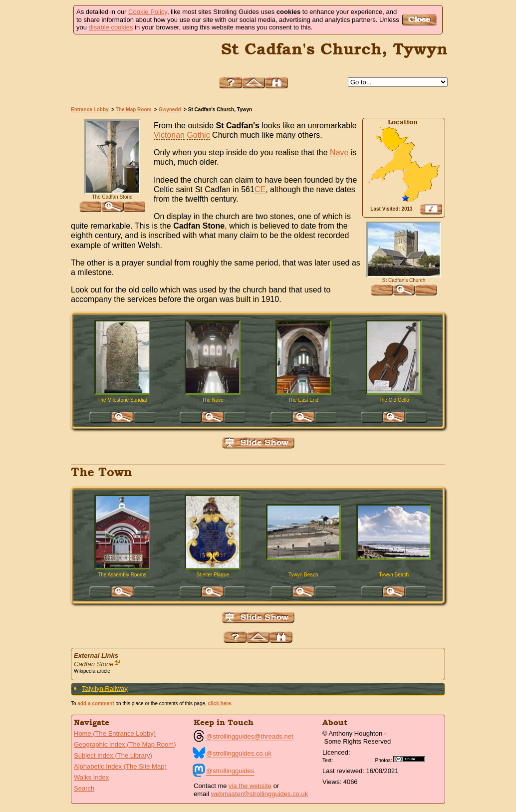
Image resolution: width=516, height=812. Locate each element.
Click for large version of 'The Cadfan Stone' (112, 207)
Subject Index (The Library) (113, 755)
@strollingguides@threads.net (250, 736)
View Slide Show (258, 443)
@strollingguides (230, 771)
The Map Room (134, 110)
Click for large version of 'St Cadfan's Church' (404, 290)
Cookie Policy (148, 12)
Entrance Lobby (90, 110)
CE (260, 189)
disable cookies (111, 27)
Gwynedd (170, 110)
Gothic (198, 135)
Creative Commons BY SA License (413, 759)
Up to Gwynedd (254, 83)
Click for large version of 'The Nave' (213, 417)
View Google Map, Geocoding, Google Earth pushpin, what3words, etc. (431, 209)
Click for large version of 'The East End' (303, 417)
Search (84, 788)
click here (220, 703)
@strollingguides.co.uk (239, 753)
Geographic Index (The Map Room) (125, 744)
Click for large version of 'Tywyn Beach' (303, 592)
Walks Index (91, 777)
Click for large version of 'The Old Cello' (394, 417)
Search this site (276, 83)
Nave (339, 152)
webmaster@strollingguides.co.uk (260, 794)
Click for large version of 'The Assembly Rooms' (122, 592)
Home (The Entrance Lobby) (115, 733)
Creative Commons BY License (354, 759)
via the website (250, 786)
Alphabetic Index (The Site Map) (120, 766)
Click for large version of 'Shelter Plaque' (213, 592)
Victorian (169, 135)
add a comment (96, 703)
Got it (421, 20)
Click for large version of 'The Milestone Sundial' (122, 417)
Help (231, 83)
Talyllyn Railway (105, 688)
